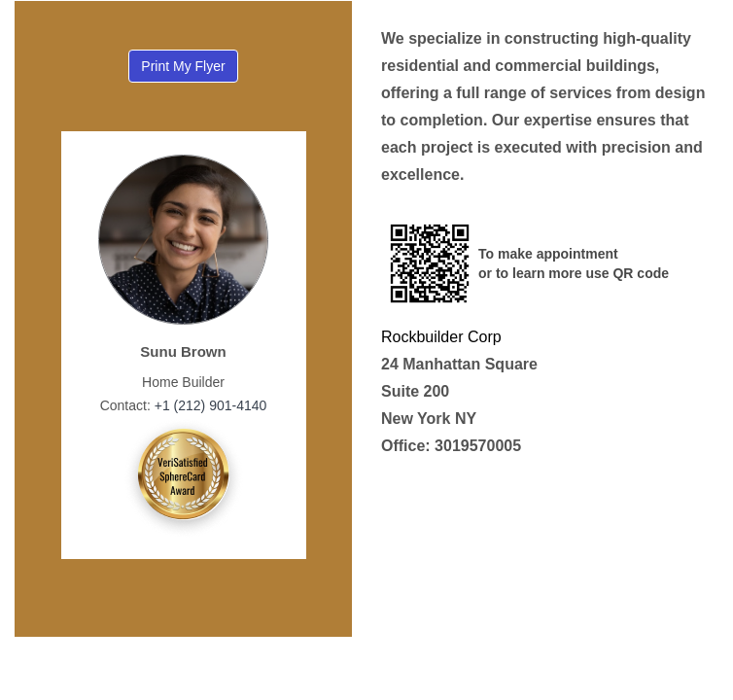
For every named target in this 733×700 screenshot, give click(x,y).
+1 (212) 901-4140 (209, 405)
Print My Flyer (183, 66)
